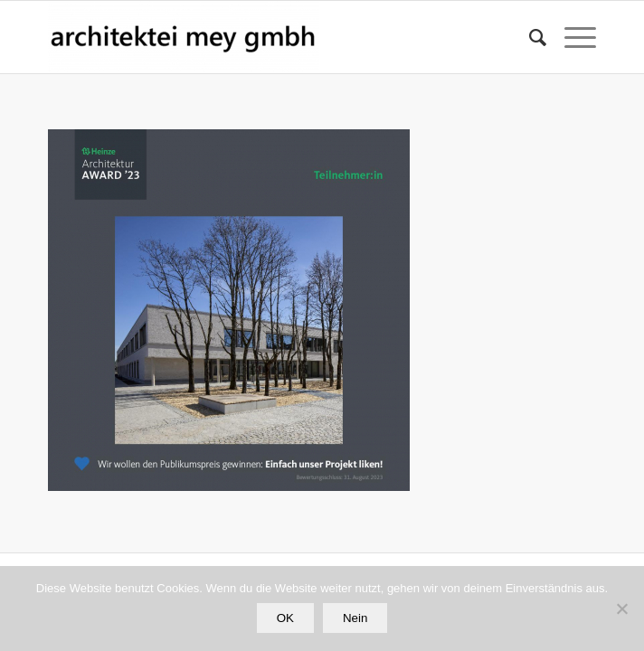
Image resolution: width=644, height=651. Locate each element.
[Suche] (529, 37)
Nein (355, 618)
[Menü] (571, 37)
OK (285, 618)
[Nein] (621, 609)
